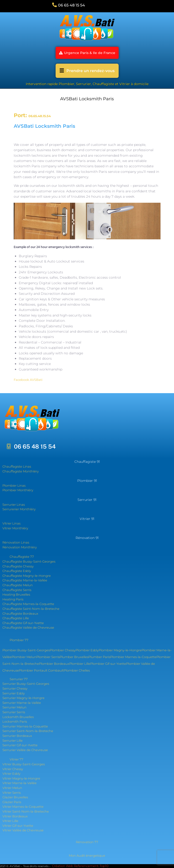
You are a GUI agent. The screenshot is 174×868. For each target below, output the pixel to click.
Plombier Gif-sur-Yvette (108, 664)
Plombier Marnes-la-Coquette (133, 657)
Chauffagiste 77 (22, 557)
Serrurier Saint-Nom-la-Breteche (28, 731)
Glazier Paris (12, 802)
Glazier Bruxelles (15, 797)
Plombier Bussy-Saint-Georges (26, 650)
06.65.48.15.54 (40, 116)
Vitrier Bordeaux (15, 816)
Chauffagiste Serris (17, 590)
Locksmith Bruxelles (18, 717)
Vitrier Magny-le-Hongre (21, 778)
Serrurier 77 (19, 679)
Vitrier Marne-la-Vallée (19, 783)
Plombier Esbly (87, 650)
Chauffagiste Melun (18, 585)
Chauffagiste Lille (16, 618)
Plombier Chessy (63, 650)
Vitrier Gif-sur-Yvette (18, 826)
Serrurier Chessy (15, 688)
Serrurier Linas (14, 505)
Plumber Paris (99, 657)
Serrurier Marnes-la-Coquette (25, 726)
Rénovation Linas (16, 542)
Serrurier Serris (14, 712)
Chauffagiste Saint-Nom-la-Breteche (31, 609)
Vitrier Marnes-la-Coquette (23, 807)
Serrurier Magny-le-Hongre (23, 698)
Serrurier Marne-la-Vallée (22, 703)
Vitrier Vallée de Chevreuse (23, 830)
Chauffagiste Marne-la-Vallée (25, 580)
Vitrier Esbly (11, 774)
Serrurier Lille (13, 740)
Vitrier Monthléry (15, 528)
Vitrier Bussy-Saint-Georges (24, 764)
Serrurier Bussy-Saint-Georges (26, 684)
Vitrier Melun (12, 788)
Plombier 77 (19, 640)
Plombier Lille (80, 664)
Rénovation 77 (87, 842)
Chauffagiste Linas (17, 466)
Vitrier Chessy (13, 769)
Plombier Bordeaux (54, 664)
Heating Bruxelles (16, 594)
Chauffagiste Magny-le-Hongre (27, 576)
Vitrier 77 (16, 759)
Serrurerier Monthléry (19, 509)
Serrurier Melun (14, 707)
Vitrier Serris (12, 793)
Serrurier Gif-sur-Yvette (20, 745)
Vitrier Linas (11, 523)
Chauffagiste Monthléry (21, 471)
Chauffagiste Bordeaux (20, 613)
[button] (87, 53)
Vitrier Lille (10, 821)
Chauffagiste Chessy (18, 566)
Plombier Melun (24, 657)
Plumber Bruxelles (74, 657)
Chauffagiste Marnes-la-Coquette (28, 604)
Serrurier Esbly (14, 693)
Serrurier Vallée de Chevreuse (25, 750)
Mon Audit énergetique (87, 855)
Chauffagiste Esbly (17, 571)
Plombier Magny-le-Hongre (120, 650)
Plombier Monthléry (18, 490)
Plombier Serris (48, 657)
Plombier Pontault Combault (41, 670)
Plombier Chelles (77, 670)
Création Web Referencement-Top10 (81, 866)
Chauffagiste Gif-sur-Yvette (23, 623)
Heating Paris (13, 599)
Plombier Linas (14, 485)
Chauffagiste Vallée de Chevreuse (28, 627)
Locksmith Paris (15, 721)
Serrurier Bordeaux (17, 736)
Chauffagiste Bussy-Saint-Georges (29, 561)
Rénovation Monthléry (20, 547)
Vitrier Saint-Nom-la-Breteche (26, 811)
